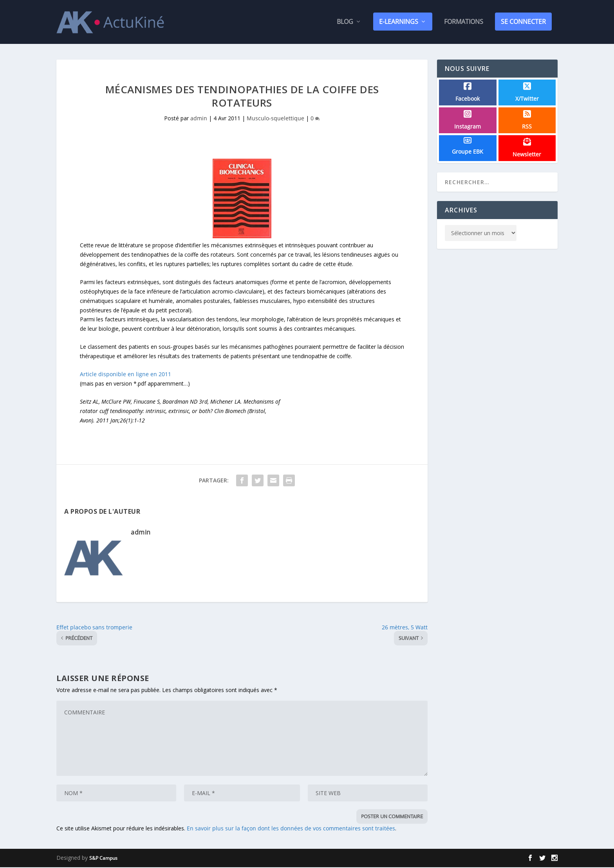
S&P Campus (103, 859)
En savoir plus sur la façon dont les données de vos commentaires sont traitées (291, 829)
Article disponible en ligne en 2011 (126, 375)
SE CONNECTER (523, 22)
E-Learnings (399, 22)
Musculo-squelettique (275, 119)
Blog (345, 23)
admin (199, 119)
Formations (464, 23)
